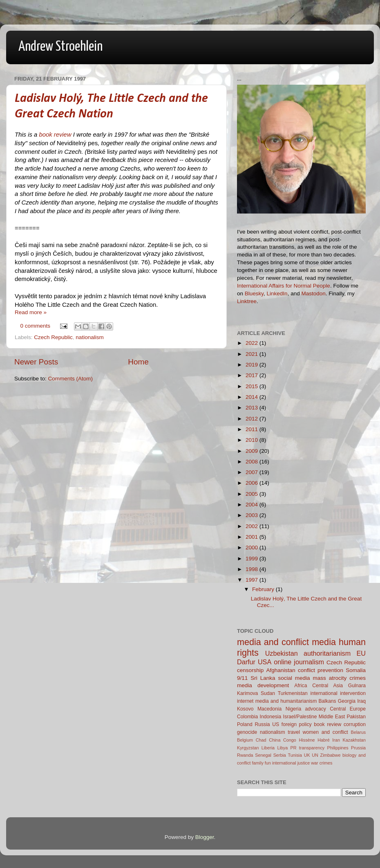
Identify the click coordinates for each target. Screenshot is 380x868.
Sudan (268, 693)
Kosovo (245, 709)
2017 (253, 375)
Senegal (263, 755)
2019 (253, 365)
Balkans (327, 701)
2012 (253, 419)
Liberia (268, 748)
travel (294, 732)
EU (361, 653)
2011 (253, 429)
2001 (253, 537)
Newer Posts (36, 362)
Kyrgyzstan (248, 748)
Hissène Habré (314, 740)
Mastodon (313, 293)
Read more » (31, 312)
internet (245, 701)
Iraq (361, 701)
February (264, 589)
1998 (253, 569)
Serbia (280, 755)
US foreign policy (292, 724)
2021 (253, 354)
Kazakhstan (354, 740)
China (275, 740)
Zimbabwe (331, 755)
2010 (253, 440)
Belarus (358, 732)
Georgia (347, 701)
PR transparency (308, 748)
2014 (253, 397)
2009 (253, 451)
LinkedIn (277, 293)
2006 (253, 483)
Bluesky (254, 293)
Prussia (358, 748)
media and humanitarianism (286, 701)
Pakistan (356, 717)
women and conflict (325, 732)
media (324, 642)
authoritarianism (327, 653)
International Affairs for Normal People (284, 286)
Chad (261, 740)
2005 (253, 494)
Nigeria (293, 709)
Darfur (246, 662)
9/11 (242, 678)
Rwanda (245, 755)
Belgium (245, 740)
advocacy (316, 709)
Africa (301, 686)
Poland (245, 724)
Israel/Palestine (300, 717)
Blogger (205, 837)
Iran (336, 740)
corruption (355, 724)
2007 (253, 472)
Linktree (247, 301)
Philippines (338, 748)
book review (55, 135)
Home (138, 362)
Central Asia (327, 686)
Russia (262, 724)
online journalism (299, 662)
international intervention (338, 693)
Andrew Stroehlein (60, 47)
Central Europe (348, 709)
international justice (291, 763)
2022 (253, 343)
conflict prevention (321, 670)
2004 (253, 505)
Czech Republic (53, 337)
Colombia (247, 717)
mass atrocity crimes (339, 678)
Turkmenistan (293, 693)
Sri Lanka (263, 678)
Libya (282, 748)
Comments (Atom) (71, 379)
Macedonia (269, 709)
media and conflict (273, 642)
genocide (247, 732)
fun (268, 763)
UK (307, 755)
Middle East (332, 717)
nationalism (89, 337)
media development (263, 685)
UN (315, 755)
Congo (290, 740)
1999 (253, 559)
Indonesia (271, 717)
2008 (253, 462)
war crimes (322, 763)
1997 (253, 580)
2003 (253, 515)
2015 (253, 386)
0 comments (36, 326)
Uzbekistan (282, 653)
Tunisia (295, 755)
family (258, 763)
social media (294, 678)
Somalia (356, 670)
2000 (253, 548)
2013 (253, 408)
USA (265, 662)
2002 (253, 526)
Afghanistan (281, 670)
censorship (250, 670)
